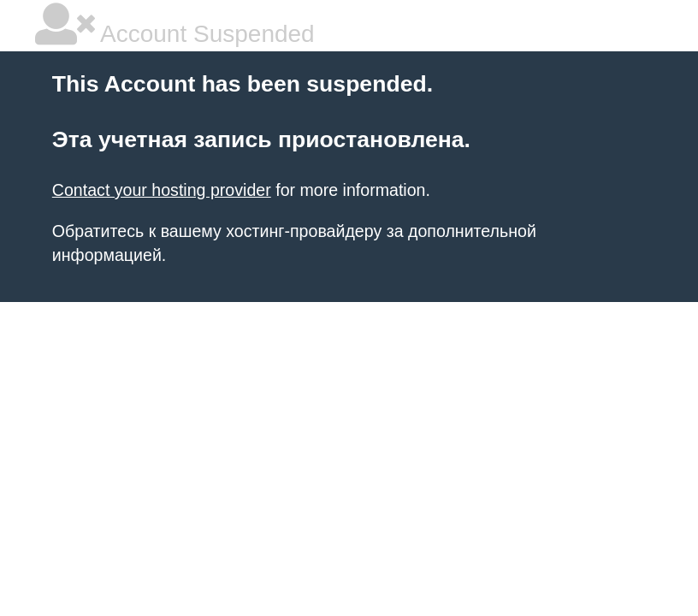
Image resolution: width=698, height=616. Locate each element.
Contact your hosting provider (162, 190)
